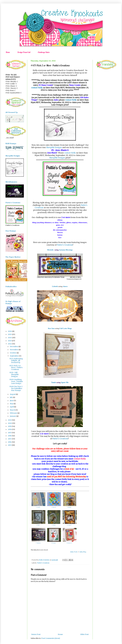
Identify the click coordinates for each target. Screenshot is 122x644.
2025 (10, 334)
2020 (10, 423)
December (14, 347)
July (11, 397)
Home (8, 52)
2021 (10, 420)
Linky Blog (83, 552)
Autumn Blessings (66, 250)
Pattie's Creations (65, 245)
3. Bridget (69, 507)
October (13, 353)
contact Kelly (37, 88)
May (12, 404)
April (12, 407)
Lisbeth (55, 286)
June (12, 401)
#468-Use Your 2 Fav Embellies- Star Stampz (16, 388)
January (13, 416)
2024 (10, 338)
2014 (10, 442)
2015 (10, 439)
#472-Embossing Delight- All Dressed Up (16, 361)
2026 (10, 331)
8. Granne (54, 543)
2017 (10, 433)
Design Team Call (24, 52)
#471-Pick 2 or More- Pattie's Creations (16, 368)
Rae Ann (51, 328)
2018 (10, 429)
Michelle (50, 250)
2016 (10, 436)
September (14, 356)
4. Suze (38, 525)
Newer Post (36, 634)
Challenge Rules (44, 52)
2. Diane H (54, 507)
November (14, 350)
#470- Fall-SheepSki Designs (14, 374)
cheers (65, 286)
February (14, 413)
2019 (10, 426)
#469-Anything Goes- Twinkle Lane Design (16, 381)
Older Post (84, 634)
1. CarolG (38, 507)
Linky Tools (74, 552)
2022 (10, 344)
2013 (10, 445)
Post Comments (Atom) (51, 638)
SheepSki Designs (54, 147)
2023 (10, 341)
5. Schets (54, 525)
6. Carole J (69, 525)
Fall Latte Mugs (66, 328)
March (13, 410)
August (13, 394)
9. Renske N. (69, 543)
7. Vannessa (38, 543)
